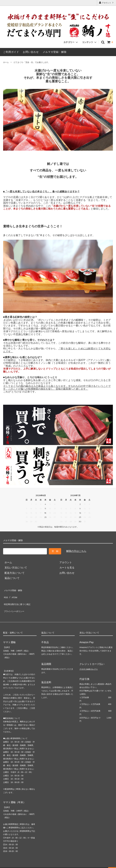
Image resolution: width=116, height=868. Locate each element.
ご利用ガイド (11, 52)
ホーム (6, 62)
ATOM (14, 595)
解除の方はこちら (76, 551)
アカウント (107, 3)
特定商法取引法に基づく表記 (19, 600)
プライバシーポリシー (16, 605)
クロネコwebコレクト (89, 662)
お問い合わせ (31, 52)
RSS (6, 595)
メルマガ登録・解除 (55, 52)
